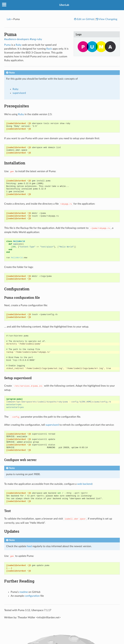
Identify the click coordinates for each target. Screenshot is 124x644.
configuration (32, 596)
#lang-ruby (36, 39)
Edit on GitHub (85, 19)
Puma (7, 45)
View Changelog (108, 19)
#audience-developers (17, 39)
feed (29, 546)
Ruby (19, 45)
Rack (49, 49)
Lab (9, 19)
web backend (85, 484)
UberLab (64, 5)
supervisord (19, 93)
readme (24, 592)
